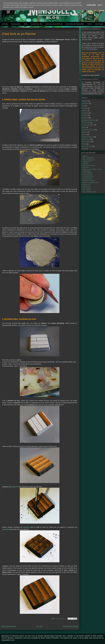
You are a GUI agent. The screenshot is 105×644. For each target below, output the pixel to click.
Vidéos (84, 144)
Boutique (99, 24)
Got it (100, 5)
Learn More (91, 5)
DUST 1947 (85, 103)
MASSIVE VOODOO (89, 181)
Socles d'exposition (54, 24)
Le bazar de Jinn (88, 175)
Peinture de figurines (88, 130)
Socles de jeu (36, 24)
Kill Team (85, 115)
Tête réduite (86, 190)
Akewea (85, 156)
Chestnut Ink (86, 162)
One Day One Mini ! (88, 125)
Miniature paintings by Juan (91, 182)
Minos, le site (87, 184)
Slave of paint (87, 188)
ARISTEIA (85, 101)
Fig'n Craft (86, 167)
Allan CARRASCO (88, 158)
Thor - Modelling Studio (90, 192)
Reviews (84, 134)
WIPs (26, 24)
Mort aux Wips (86, 123)
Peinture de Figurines (75, 24)
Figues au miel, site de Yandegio (92, 169)
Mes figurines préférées (89, 120)
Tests (90, 24)
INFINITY (85, 111)
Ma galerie (16, 24)
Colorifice (85, 164)
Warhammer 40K (87, 146)
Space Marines (86, 142)
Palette (84, 127)
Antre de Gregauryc (88, 160)
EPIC (83, 106)
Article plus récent (9, 626)
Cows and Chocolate (89, 165)
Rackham (85, 132)
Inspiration (85, 113)
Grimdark (85, 108)
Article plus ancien (71, 626)
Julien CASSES (87, 173)
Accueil (5, 24)
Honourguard (87, 171)
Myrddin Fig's (87, 186)
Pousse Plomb (87, 179)
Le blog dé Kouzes (88, 177)
